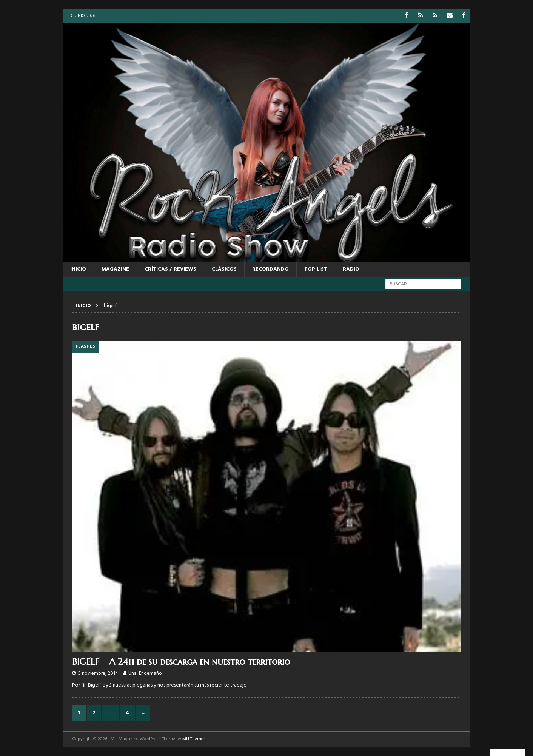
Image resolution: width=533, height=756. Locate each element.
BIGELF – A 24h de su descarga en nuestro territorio (181, 662)
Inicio (78, 269)
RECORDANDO (270, 269)
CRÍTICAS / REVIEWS (170, 269)
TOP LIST (316, 269)
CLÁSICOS (224, 269)
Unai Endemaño (145, 674)
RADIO (351, 269)
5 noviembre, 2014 (98, 674)
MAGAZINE (115, 269)
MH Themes (194, 739)
